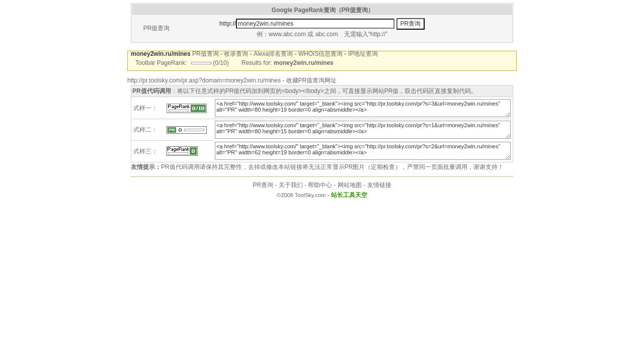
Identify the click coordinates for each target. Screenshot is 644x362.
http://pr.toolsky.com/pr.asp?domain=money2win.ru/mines (204, 80)
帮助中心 (320, 185)
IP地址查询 (363, 54)
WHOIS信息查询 (321, 54)
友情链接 (379, 185)
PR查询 (263, 185)
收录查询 (236, 54)
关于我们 (291, 185)
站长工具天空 (349, 195)
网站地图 (350, 185)
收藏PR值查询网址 (312, 80)
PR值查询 (157, 28)
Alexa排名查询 (273, 54)
